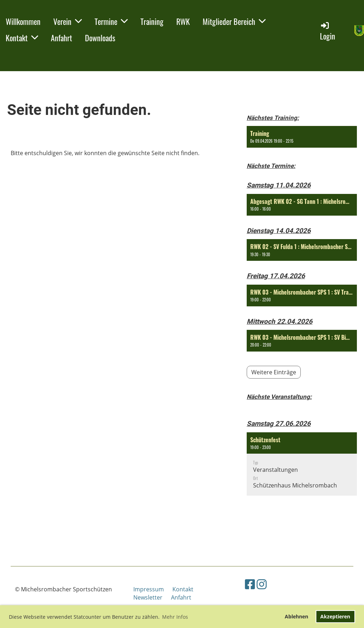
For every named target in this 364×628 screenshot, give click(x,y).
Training (152, 21)
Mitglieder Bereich (234, 21)
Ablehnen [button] (296, 616)
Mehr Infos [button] (175, 617)
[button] (302, 137)
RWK (183, 21)
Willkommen (23, 21)
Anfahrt (61, 38)
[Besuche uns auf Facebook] (250, 584)
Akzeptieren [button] (335, 616)
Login (328, 31)
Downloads (100, 38)
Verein (68, 21)
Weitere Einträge (274, 372)
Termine (111, 21)
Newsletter (148, 597)
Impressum (153, 589)
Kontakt (22, 38)
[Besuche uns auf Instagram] (262, 584)
